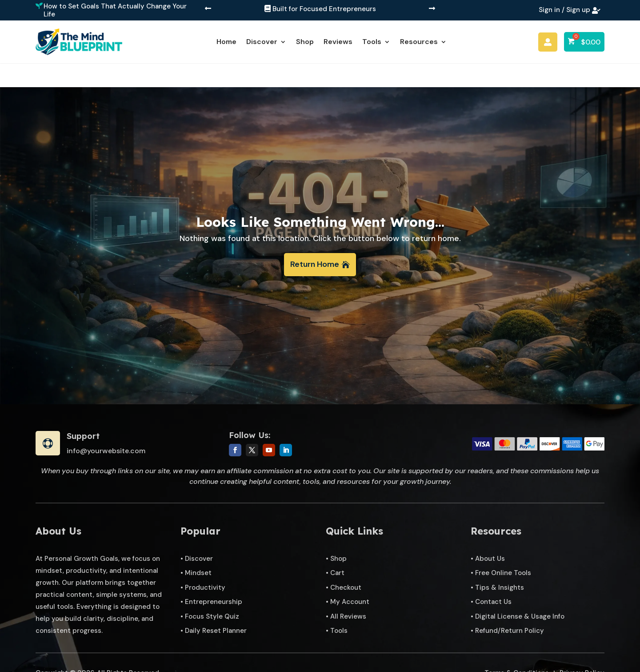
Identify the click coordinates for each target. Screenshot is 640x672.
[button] (208, 9)
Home (226, 42)
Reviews (338, 42)
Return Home (315, 240)
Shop (305, 42)
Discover (262, 42)
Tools (372, 42)
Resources (419, 42)
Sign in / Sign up (564, 10)
